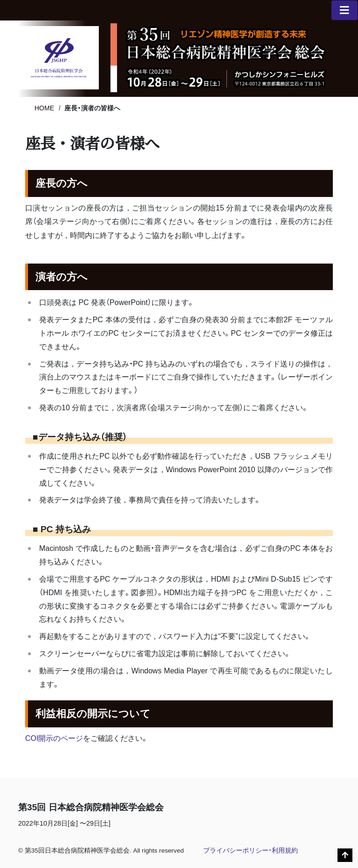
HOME (44, 108)
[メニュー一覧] (344, 10)
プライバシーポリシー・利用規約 (251, 851)
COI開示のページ (54, 738)
